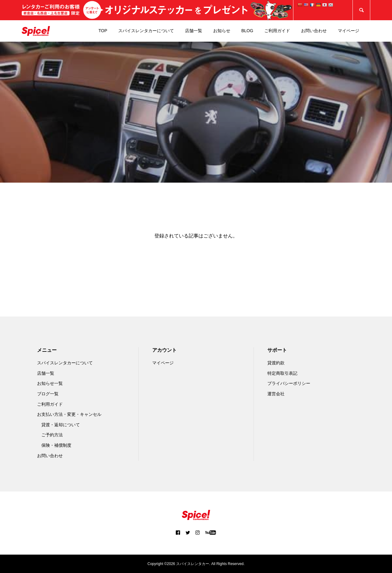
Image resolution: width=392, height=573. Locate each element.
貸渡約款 (276, 363)
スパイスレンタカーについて (146, 31)
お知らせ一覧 (50, 383)
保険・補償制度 (56, 445)
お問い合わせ (314, 31)
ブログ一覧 (48, 394)
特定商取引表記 (282, 373)
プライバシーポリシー (289, 383)
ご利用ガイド (277, 31)
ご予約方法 (52, 435)
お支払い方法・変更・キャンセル (69, 414)
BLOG (247, 31)
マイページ (349, 31)
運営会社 (276, 394)
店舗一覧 (194, 31)
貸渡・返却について (61, 425)
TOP (103, 31)
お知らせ (222, 31)
